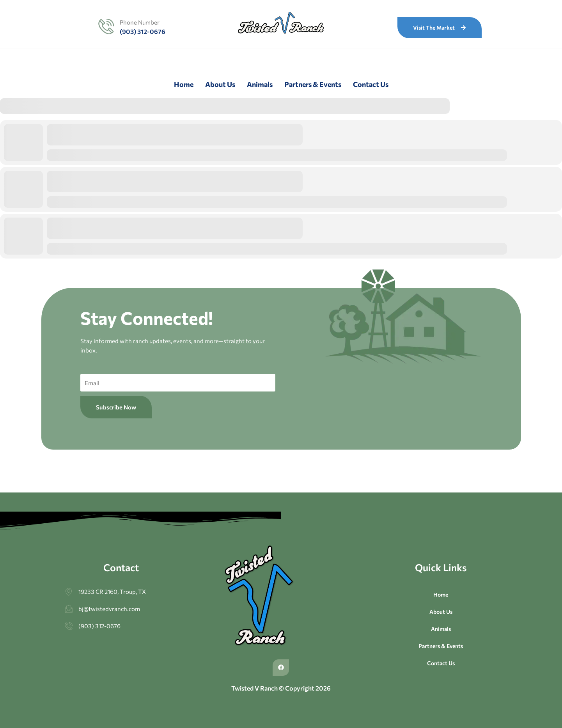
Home (184, 84)
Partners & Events (313, 84)
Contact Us (371, 84)
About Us (220, 84)
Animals (260, 84)
